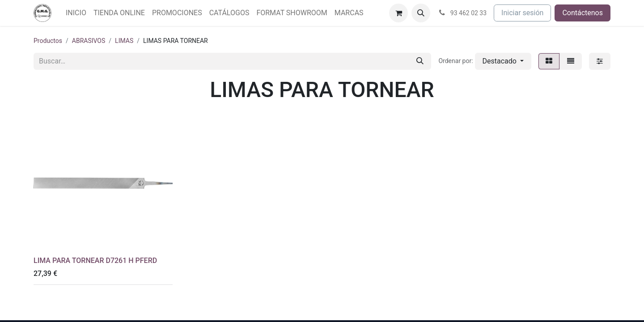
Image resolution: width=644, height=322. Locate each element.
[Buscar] (420, 61)
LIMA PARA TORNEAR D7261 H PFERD (95, 261)
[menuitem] (76, 13)
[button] (421, 13)
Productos (48, 41)
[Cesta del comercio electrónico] (398, 13)
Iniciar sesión (522, 13)
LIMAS (124, 41)
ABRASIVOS (89, 41)
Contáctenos (583, 13)
